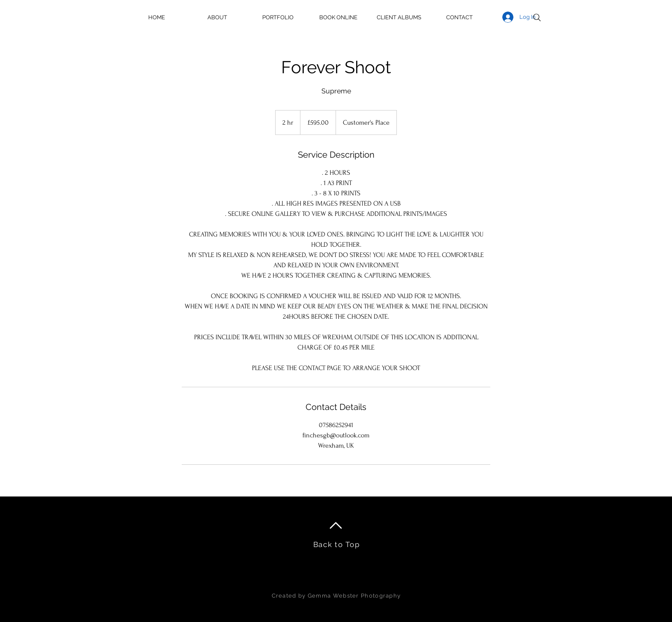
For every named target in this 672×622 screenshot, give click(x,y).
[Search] (537, 18)
